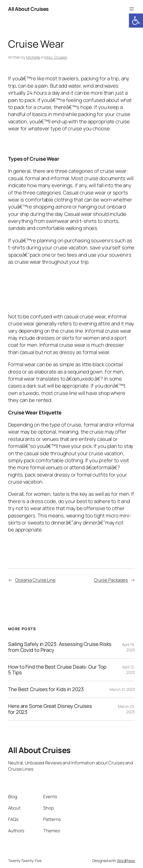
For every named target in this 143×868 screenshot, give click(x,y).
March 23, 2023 (126, 709)
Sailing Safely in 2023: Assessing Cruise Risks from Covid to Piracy (60, 647)
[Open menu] (132, 9)
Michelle (33, 57)
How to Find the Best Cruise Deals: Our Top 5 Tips (57, 670)
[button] (136, 21)
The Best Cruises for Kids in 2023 (46, 689)
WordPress (126, 861)
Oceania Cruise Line (35, 580)
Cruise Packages (111, 580)
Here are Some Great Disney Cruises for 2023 (50, 709)
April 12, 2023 (129, 670)
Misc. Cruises (56, 57)
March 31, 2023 (122, 689)
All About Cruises (28, 9)
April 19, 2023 (128, 647)
